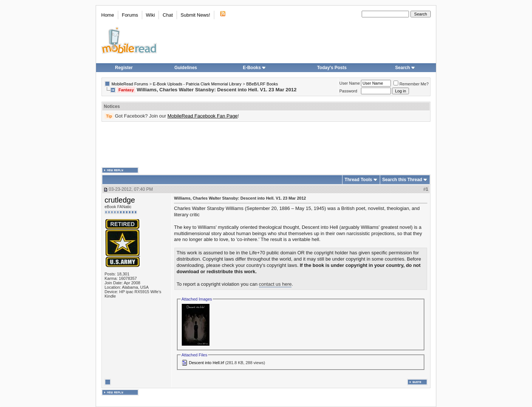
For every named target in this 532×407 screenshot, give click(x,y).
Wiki (151, 15)
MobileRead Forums (130, 84)
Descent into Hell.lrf (206, 363)
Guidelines (186, 68)
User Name (350, 83)
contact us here (275, 284)
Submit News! (195, 15)
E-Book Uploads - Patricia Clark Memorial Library (197, 84)
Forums (130, 15)
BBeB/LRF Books (262, 84)
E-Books (254, 68)
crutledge (120, 200)
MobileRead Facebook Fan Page (202, 116)
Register (124, 68)
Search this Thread (402, 180)
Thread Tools (358, 180)
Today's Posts (332, 68)
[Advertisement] (266, 145)
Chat (168, 15)
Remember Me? (411, 84)
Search (405, 68)
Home (108, 15)
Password (348, 91)
